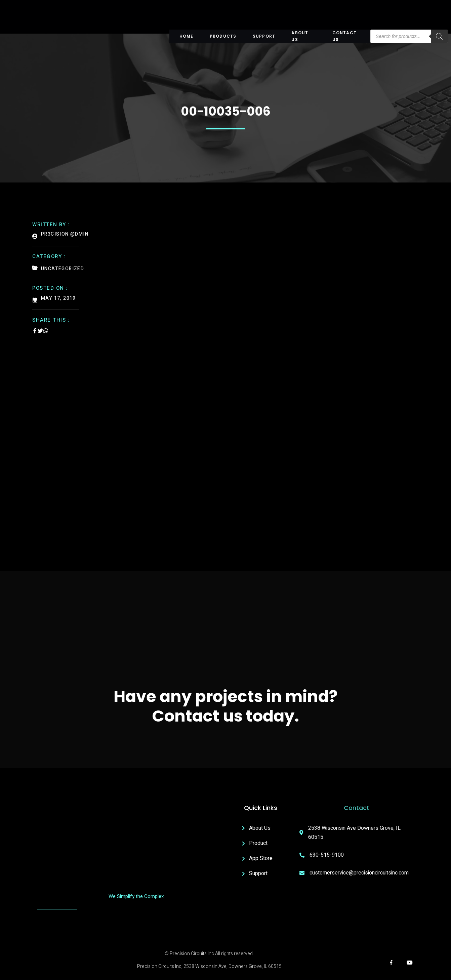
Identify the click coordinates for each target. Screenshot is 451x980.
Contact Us (347, 36)
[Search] (437, 36)
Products (224, 36)
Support (264, 36)
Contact (357, 809)
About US (303, 36)
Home (189, 36)
